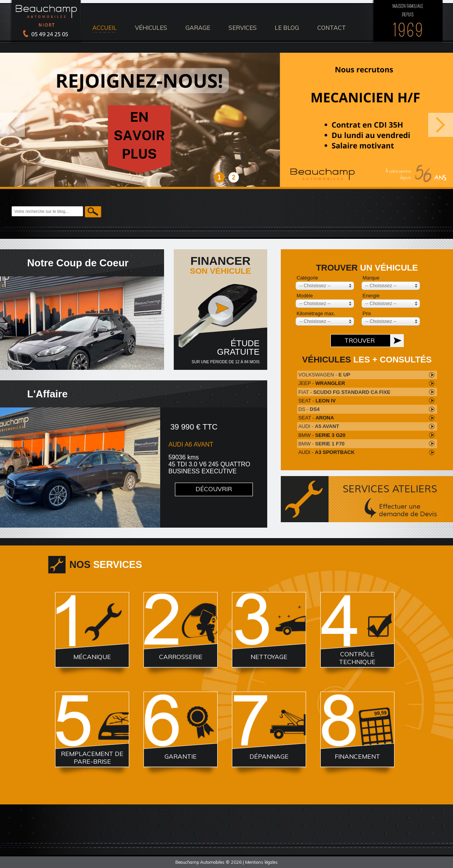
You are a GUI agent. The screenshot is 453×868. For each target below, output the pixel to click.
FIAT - (344, 392)
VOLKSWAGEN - (324, 375)
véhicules (151, 28)
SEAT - (317, 401)
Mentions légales (261, 862)
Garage (198, 28)
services (243, 28)
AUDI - (319, 426)
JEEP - (322, 383)
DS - (309, 409)
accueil (105, 28)
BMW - (322, 435)
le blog (287, 28)
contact (332, 28)
